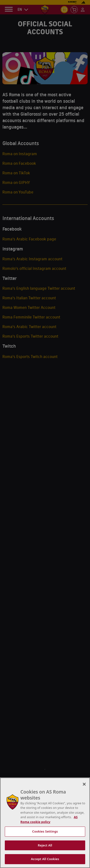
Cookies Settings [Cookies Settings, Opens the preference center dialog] (45, 831)
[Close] (84, 784)
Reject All (45, 845)
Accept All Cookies (45, 859)
